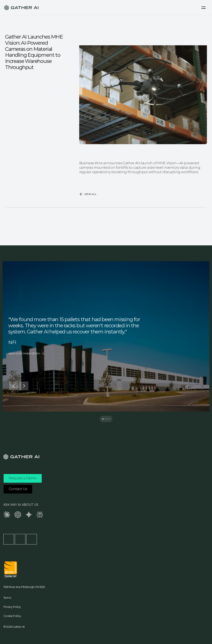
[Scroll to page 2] (105, 419)
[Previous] (14, 386)
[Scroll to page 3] (107, 419)
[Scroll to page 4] (110, 419)
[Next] (24, 386)
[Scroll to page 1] (102, 419)
